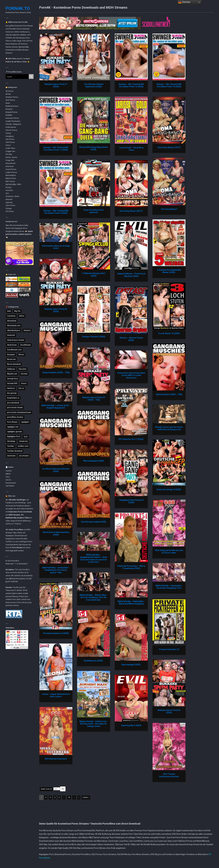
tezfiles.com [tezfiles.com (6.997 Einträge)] (23, 446)
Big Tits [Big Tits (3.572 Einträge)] (17, 311)
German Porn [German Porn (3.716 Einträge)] (13, 379)
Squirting (9, 203)
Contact (9, 471)
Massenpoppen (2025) (94, 461)
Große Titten (10, 148)
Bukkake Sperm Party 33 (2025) (169, 711)
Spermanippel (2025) (131, 665)
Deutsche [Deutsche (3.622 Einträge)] (11, 335)
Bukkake (9, 115)
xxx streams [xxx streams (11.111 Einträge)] (24, 456)
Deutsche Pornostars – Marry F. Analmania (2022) (131, 567)
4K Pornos (9, 91)
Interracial (9, 166)
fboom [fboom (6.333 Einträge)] (21, 355)
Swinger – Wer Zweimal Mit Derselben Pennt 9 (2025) (56, 212)
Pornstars (9, 190)
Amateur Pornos (12, 97)
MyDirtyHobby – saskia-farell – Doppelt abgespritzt (56, 407)
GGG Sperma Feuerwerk (56, 759)
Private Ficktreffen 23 (169, 649)
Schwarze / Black (12, 196)
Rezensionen (11, 483)
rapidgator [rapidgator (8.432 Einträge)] (25, 422)
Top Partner (10, 486)
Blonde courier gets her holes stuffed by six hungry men (169, 428)
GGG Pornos (10, 142)
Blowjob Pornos (12, 112)
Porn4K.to (18, 8)
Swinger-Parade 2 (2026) (94, 337)
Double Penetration (13, 121)
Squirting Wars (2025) (131, 725)
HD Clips (9, 154)
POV (7, 193)
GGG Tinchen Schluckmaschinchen (169, 775)
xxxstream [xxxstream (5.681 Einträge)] (11, 456)
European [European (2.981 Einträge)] (11, 355)
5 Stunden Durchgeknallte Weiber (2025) (169, 271)
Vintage (9, 208)
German (184, 2)
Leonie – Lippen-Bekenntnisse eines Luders (56, 695)
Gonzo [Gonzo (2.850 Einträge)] (24, 383)
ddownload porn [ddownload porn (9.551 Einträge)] (14, 330)
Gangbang (9, 136)
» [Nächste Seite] (79, 797)
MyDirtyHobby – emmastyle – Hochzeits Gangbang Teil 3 (169, 587)
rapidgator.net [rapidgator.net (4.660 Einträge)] (13, 427)
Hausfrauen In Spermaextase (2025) (56, 533)
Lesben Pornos (11, 172)
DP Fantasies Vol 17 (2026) (131, 439)
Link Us (8, 480)
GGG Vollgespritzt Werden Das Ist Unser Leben (169, 551)
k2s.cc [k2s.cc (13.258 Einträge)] (21, 388)
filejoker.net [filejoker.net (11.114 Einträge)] (12, 374)
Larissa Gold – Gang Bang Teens (131, 149)
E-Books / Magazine (13, 124)
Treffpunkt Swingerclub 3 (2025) (94, 275)
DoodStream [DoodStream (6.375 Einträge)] (25, 345)
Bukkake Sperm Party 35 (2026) (56, 310)
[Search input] (16, 77)
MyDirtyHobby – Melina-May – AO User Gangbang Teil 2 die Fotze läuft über (94, 597)
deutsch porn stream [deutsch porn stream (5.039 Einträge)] (16, 340)
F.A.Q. (8, 477)
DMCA (8, 474)
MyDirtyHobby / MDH (13, 184)
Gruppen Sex (10, 151)
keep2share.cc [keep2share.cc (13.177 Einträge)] (13, 398)
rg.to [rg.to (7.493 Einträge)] (26, 437)
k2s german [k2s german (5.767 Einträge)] (12, 393)
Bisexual (9, 109)
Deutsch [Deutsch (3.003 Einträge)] (27, 330)
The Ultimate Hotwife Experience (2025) (94, 85)
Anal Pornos (10, 100)
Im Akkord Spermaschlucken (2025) (56, 470)
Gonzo (8, 145)
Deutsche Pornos (12, 118)
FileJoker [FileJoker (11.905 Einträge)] (23, 369)
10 (69, 797)
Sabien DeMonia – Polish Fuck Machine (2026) (131, 275)
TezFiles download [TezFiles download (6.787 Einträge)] (15, 451)
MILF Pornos (10, 181)
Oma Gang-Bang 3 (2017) (169, 147)
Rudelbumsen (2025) (94, 661)
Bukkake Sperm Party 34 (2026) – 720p (94, 399)
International (10, 163)
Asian (8, 103)
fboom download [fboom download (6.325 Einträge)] (14, 364)
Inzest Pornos (11, 169)
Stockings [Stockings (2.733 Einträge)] (11, 441)
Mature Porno (11, 178)
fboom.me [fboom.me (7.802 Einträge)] (11, 359)
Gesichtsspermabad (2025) (94, 522)
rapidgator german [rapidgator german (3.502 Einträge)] (14, 432)
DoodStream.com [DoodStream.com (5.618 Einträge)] (14, 350)
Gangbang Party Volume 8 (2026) (131, 501)
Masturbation (11, 175)
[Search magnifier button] (31, 77)
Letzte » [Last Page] (86, 797)
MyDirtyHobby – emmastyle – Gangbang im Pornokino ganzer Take (56, 570)
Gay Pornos (10, 139)
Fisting (8, 133)
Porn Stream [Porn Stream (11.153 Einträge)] (12, 422)
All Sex (8, 94)
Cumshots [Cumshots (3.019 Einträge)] (11, 316)
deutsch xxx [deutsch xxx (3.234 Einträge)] (12, 345)
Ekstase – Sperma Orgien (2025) (131, 339)
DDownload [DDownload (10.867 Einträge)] (12, 321)
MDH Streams (15, 515)
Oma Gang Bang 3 (169, 209)
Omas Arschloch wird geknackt (94, 211)
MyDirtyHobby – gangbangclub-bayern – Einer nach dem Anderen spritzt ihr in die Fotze (94, 558)
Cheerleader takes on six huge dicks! (56, 247)
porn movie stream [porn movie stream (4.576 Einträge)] (15, 408)
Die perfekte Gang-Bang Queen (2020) (94, 148)
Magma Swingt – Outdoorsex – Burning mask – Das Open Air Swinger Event (94, 724)
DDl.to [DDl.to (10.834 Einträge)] (22, 316)
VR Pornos (10, 211)
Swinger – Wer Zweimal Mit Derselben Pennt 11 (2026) (56, 149)
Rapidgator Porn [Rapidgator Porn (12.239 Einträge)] (14, 437)
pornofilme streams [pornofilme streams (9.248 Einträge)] (15, 417)
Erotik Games (11, 127)
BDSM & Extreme (12, 106)
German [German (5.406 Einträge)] (24, 374)
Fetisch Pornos (11, 130)
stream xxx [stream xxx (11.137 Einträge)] (23, 441)
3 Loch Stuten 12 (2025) (169, 333)
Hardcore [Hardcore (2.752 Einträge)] (11, 388)
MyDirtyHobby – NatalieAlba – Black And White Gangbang (131, 602)
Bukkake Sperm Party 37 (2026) (56, 85)
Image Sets (10, 160)
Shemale (9, 199)
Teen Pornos (10, 205)
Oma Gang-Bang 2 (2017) (131, 211)
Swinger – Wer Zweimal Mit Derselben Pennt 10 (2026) (169, 85)
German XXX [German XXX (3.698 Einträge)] (12, 383)
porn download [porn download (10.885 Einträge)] (13, 403)
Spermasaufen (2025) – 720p (169, 394)
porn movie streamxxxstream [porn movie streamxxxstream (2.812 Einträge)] (19, 412)
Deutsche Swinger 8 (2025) (169, 489)
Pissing (8, 187)
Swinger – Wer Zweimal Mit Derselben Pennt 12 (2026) (131, 85)
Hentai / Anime (11, 157)
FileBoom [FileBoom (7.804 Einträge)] (11, 369)
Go (63, 789)
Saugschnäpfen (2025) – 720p (56, 372)
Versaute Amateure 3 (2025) (56, 633)
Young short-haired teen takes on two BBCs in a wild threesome (131, 375)
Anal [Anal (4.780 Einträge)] (9, 311)
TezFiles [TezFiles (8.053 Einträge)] (11, 446)
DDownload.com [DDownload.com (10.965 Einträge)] (14, 326)
